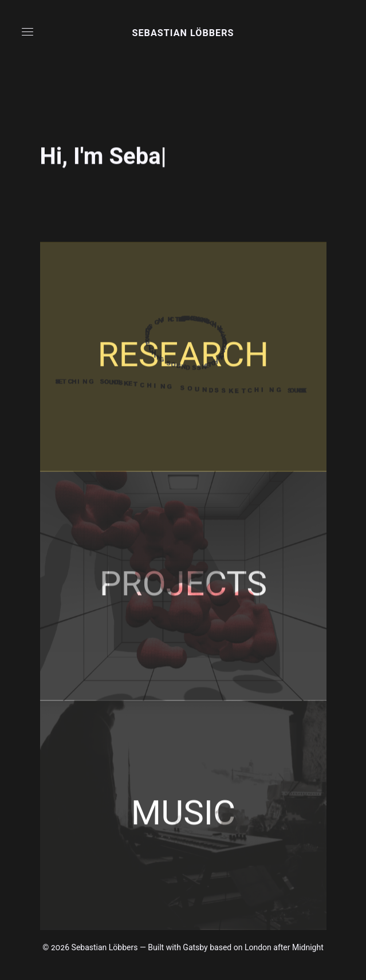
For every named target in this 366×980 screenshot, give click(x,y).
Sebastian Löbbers (183, 33)
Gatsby (195, 947)
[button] (27, 32)
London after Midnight (284, 947)
